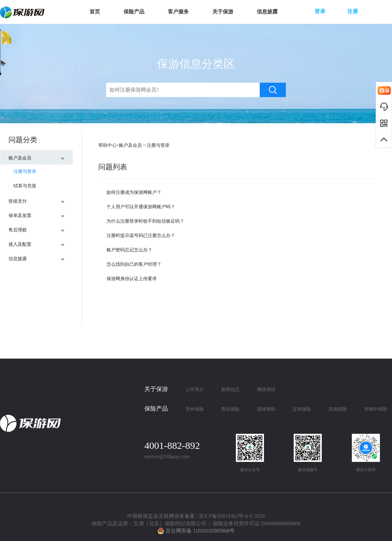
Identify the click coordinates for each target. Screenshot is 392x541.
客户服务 (178, 12)
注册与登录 (25, 171)
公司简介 (195, 389)
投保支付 (41, 199)
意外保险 (195, 409)
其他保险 (338, 409)
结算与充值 (25, 186)
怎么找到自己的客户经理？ (134, 264)
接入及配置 (41, 242)
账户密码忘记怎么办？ (129, 250)
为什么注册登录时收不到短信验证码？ (145, 221)
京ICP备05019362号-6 (223, 516)
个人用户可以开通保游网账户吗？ (141, 207)
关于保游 (223, 12)
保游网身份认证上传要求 (132, 279)
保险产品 (134, 12)
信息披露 (267, 12)
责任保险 (230, 409)
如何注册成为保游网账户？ (134, 192)
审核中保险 (376, 409)
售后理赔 (41, 228)
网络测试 (266, 389)
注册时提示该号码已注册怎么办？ (141, 236)
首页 (95, 12)
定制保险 (302, 409)
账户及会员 (41, 156)
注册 (353, 11)
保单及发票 (41, 214)
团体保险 (266, 409)
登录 (320, 11)
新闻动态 (230, 389)
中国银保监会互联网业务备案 (161, 516)
